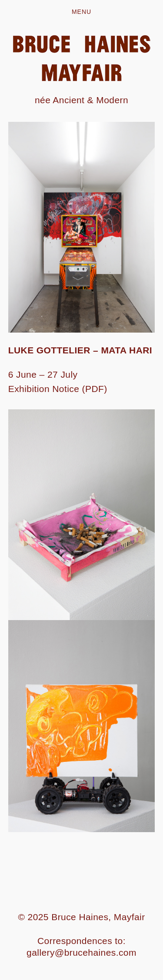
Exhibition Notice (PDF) (58, 389)
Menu (81, 12)
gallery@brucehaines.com (81, 952)
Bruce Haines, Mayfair (98, 917)
